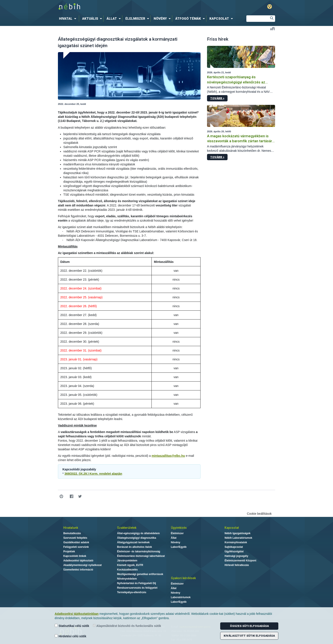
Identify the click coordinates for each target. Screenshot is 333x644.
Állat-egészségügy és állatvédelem (138, 533)
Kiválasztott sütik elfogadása (249, 636)
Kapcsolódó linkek (75, 556)
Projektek (69, 551)
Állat (174, 538)
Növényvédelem (127, 579)
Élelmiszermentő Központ (240, 561)
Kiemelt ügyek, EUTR (130, 565)
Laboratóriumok (181, 597)
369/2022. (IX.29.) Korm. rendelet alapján (93, 474)
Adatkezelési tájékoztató (78, 561)
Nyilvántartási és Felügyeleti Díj (137, 583)
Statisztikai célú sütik (72, 626)
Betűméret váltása (272, 29)
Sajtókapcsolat (234, 547)
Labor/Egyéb (179, 547)
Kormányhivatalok (236, 542)
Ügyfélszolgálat (234, 551)
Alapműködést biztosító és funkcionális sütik (127, 626)
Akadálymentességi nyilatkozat (82, 565)
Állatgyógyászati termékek (133, 542)
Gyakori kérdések (183, 578)
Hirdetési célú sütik (70, 636)
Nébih (120, 7)
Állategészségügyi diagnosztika (137, 538)
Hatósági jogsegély (236, 556)
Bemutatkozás (72, 533)
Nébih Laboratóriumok (238, 538)
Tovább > (217, 98)
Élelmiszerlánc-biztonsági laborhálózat (141, 556)
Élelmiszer (177, 533)
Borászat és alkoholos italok (135, 547)
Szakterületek (127, 528)
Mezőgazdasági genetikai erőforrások (140, 574)
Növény (176, 542)
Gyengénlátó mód (270, 7)
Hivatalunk (71, 528)
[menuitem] (69, 19)
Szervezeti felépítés (75, 538)
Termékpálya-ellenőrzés (132, 592)
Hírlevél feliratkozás (237, 565)
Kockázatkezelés (127, 570)
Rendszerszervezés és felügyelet (137, 588)
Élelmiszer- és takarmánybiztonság (139, 551)
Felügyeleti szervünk (76, 547)
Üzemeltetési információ (78, 570)
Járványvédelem (127, 561)
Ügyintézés (179, 528)
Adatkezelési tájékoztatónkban (77, 614)
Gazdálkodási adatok (76, 542)
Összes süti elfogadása (249, 626)
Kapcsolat (232, 528)
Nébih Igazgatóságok (237, 533)
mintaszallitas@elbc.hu (168, 456)
